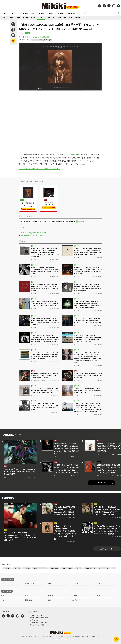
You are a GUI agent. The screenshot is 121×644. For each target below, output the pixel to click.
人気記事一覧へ (102, 483)
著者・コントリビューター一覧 (39, 617)
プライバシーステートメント (39, 622)
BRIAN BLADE (25, 221)
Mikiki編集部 (46, 37)
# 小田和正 (7, 568)
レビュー (41, 14)
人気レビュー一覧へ (107, 549)
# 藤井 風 (78, 568)
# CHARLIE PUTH (90, 568)
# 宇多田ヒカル (104, 568)
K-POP (25, 18)
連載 (33, 14)
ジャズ (41, 18)
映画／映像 (62, 18)
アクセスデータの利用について (39, 625)
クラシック (51, 18)
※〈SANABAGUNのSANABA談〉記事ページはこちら (40, 169)
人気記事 (60, 14)
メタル (33, 18)
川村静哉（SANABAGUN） (31, 37)
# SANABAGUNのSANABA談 (42, 40)
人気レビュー (71, 14)
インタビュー (23, 14)
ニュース (50, 14)
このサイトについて (36, 615)
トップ (5, 14)
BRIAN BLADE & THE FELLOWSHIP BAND (48, 221)
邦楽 (12, 18)
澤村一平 (81, 221)
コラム (13, 14)
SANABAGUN (72, 155)
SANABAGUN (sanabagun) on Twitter (34, 233)
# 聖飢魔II (26, 568)
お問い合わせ (34, 620)
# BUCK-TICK (54, 568)
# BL (113, 568)
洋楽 (18, 18)
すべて (5, 18)
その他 (78, 18)
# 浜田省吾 (17, 568)
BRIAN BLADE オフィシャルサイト (34, 235)
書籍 (71, 18)
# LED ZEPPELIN (67, 568)
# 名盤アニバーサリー (40, 568)
